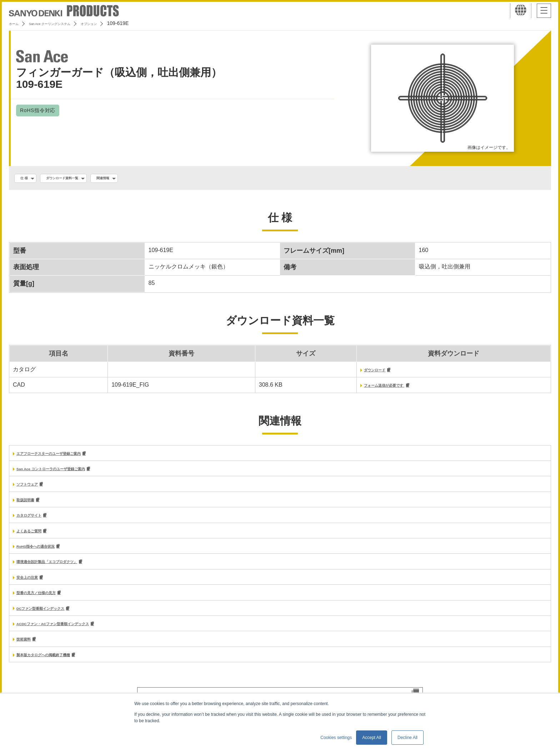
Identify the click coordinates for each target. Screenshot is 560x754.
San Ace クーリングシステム (67, 23)
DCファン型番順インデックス (55, 619)
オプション (122, 23)
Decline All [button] (407, 738)
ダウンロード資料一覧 (79, 179)
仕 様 (27, 179)
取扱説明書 (31, 506)
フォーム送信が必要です (354, 388)
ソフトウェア (34, 489)
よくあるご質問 (36, 538)
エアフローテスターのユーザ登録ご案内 (68, 457)
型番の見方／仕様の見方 (48, 603)
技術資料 (28, 651)
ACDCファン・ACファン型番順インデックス (74, 635)
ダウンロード (339, 372)
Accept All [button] (372, 738)
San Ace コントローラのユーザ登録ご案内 (71, 473)
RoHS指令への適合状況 (47, 554)
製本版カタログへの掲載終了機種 (59, 668)
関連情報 (134, 179)
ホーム (16, 23)
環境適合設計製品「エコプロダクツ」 (65, 570)
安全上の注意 (34, 587)
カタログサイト (36, 522)
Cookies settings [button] (336, 738)
